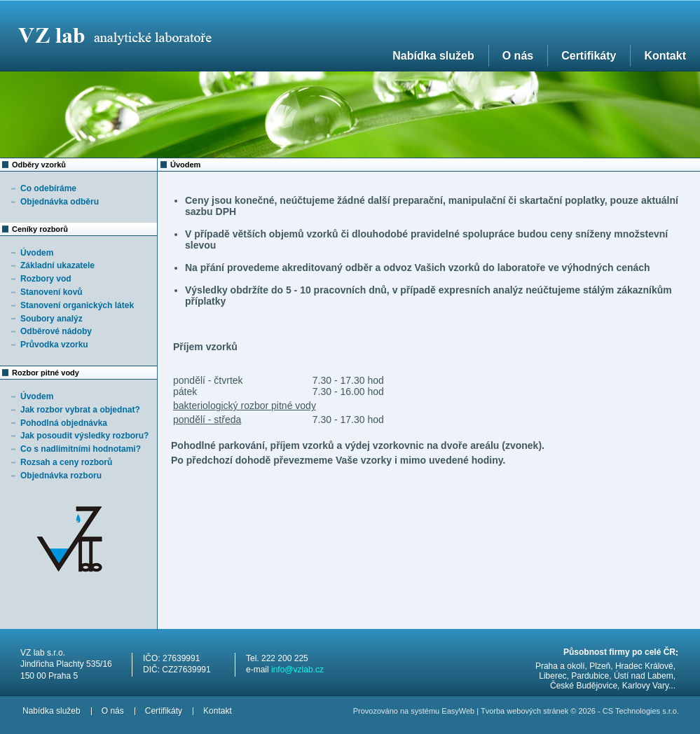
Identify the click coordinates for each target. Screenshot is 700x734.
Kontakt (665, 56)
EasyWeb (458, 711)
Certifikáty (589, 56)
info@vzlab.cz (297, 670)
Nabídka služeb (433, 56)
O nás (518, 56)
